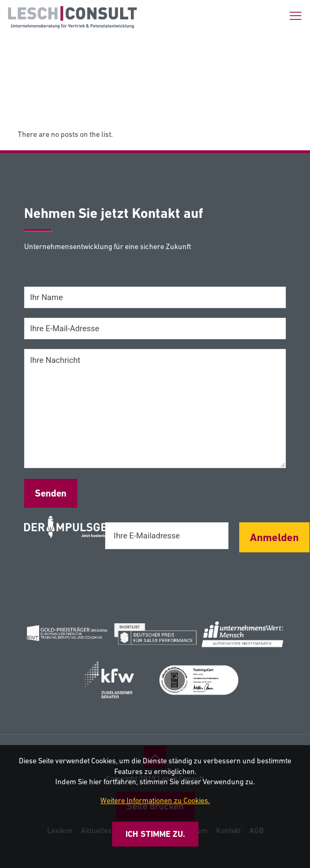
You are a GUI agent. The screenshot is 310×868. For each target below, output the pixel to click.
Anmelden (274, 537)
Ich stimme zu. (155, 834)
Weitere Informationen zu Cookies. (155, 800)
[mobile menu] (296, 16)
